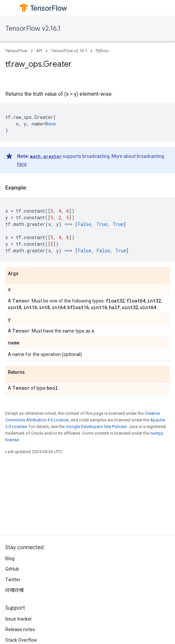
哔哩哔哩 (15, 590)
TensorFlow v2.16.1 (33, 29)
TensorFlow (16, 51)
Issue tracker (19, 619)
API (39, 51)
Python (102, 51)
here (22, 164)
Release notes (20, 629)
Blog (10, 558)
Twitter (13, 580)
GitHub (12, 569)
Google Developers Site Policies (96, 427)
